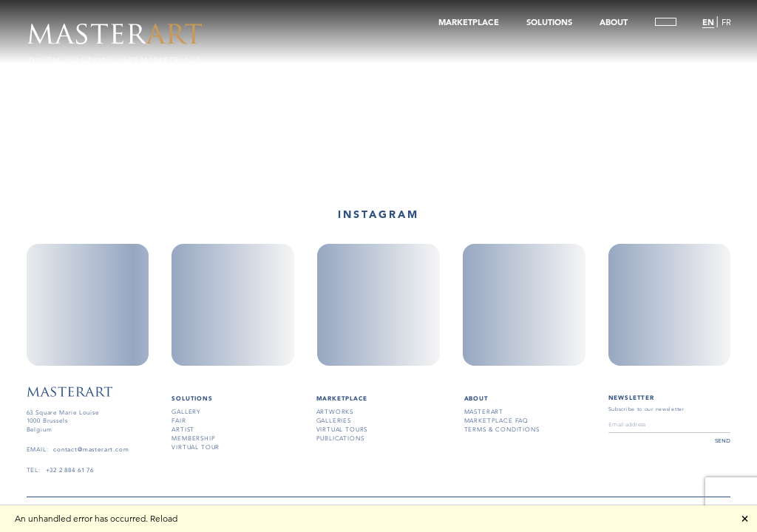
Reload (164, 518)
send (723, 441)
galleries (334, 421)
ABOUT (613, 23)
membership (193, 439)
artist (183, 430)
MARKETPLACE (469, 23)
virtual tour (196, 447)
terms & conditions (502, 430)
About (476, 398)
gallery (186, 412)
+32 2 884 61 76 (70, 470)
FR (726, 23)
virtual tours (342, 430)
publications (340, 439)
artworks (335, 412)
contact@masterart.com (91, 450)
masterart (484, 412)
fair (179, 421)
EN (708, 23)
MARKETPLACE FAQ (496, 421)
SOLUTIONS (549, 23)
